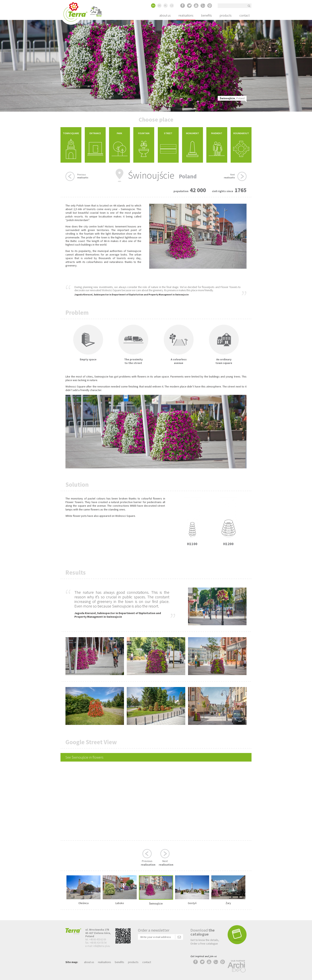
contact (244, 15)
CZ (172, 5)
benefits (206, 15)
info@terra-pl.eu (102, 946)
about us (165, 15)
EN (153, 5)
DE (159, 5)
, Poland (232, 98)
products (226, 15)
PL (166, 5)
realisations (186, 15)
